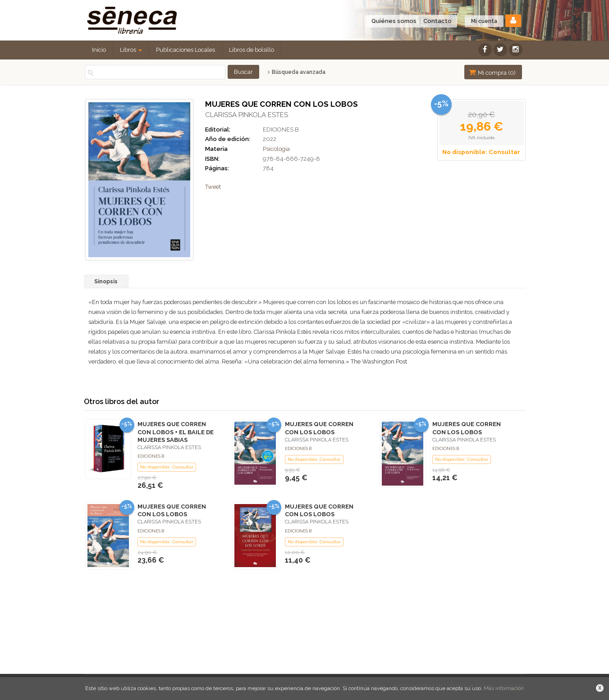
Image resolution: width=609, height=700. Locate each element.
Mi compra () (492, 72)
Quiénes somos (394, 21)
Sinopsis (106, 282)
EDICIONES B (281, 130)
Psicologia (276, 149)
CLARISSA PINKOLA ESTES (247, 115)
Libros (131, 50)
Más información (504, 688)
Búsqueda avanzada (296, 72)
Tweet (213, 187)
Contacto (437, 21)
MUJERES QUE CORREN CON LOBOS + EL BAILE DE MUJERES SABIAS (176, 432)
